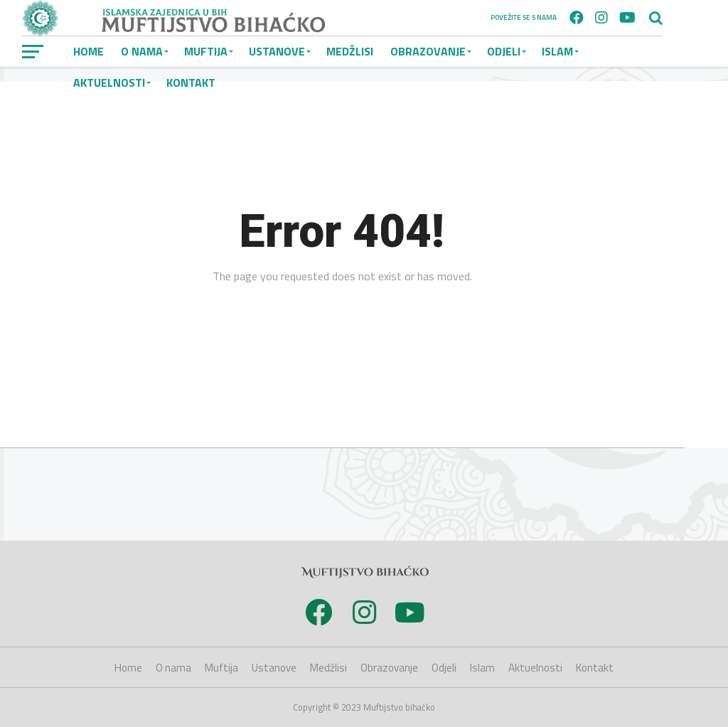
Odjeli (504, 51)
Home (89, 51)
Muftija (206, 51)
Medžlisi (350, 51)
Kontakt (191, 83)
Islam (557, 51)
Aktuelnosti (109, 83)
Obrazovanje (428, 51)
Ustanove (277, 51)
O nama (142, 51)
